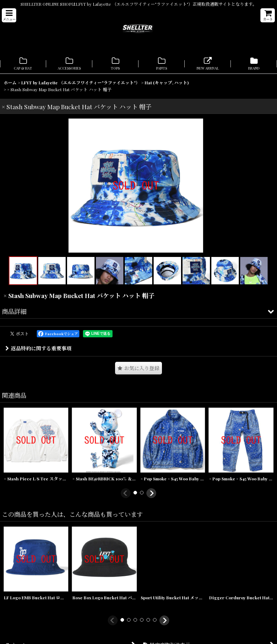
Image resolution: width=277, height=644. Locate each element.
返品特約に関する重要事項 (38, 354)
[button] (9, 15)
